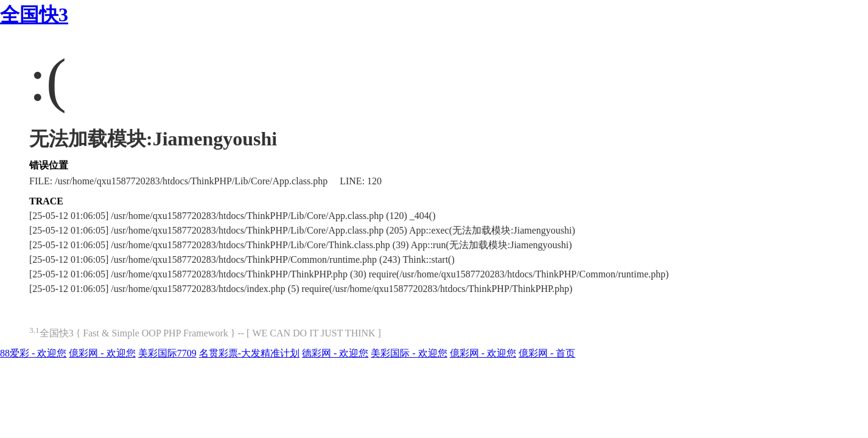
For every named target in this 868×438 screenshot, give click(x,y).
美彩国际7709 (167, 353)
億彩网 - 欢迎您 (102, 353)
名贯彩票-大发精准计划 (249, 353)
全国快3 (34, 15)
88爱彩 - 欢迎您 (33, 353)
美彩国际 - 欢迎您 (409, 353)
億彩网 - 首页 (547, 353)
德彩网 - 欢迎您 (335, 353)
